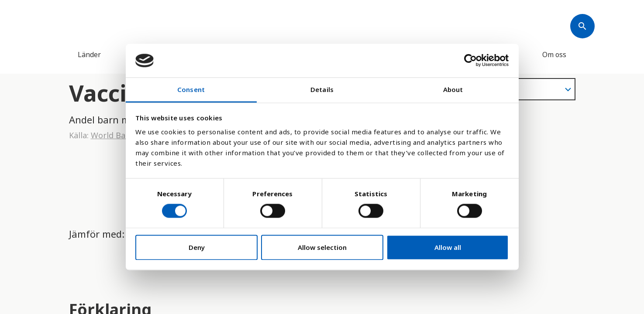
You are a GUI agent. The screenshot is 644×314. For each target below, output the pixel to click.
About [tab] (453, 89)
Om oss (554, 55)
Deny (197, 247)
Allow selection (322, 247)
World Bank (113, 135)
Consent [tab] (191, 89)
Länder (89, 55)
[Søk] (582, 26)
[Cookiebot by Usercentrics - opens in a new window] (470, 61)
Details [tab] (322, 89)
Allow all (448, 247)
